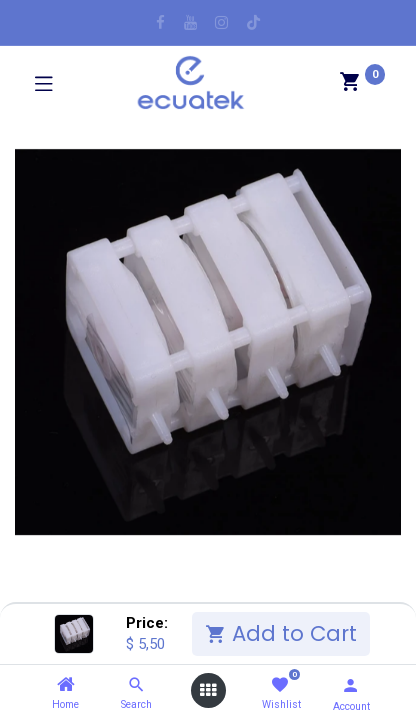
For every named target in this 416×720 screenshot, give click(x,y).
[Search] (136, 685)
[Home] (66, 685)
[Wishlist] (279, 685)
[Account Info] (350, 685)
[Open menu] (208, 690)
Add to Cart (281, 633)
